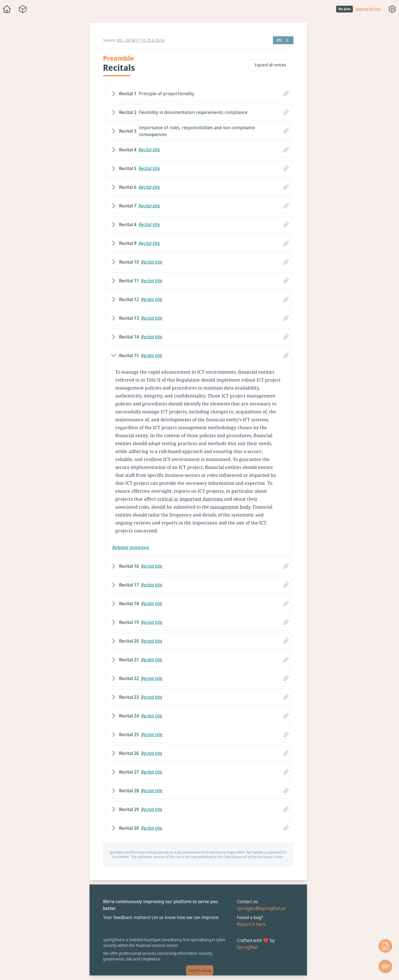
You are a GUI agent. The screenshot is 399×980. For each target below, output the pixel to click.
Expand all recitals (271, 65)
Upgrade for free (368, 9)
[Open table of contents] (385, 966)
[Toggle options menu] (392, 9)
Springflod (247, 947)
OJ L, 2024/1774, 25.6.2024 (141, 40)
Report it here (251, 924)
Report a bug (200, 970)
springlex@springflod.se (261, 908)
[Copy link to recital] (286, 94)
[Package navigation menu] (23, 9)
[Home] (7, 9)
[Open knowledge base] (385, 946)
